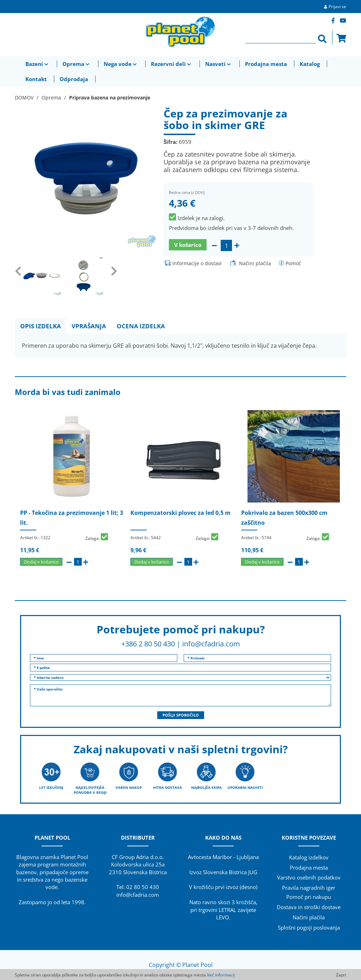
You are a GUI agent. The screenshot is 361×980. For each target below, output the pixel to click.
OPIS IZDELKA (41, 326)
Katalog (310, 64)
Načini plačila (255, 263)
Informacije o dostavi (197, 263)
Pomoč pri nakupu (309, 897)
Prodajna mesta (266, 64)
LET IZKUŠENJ (51, 787)
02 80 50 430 (143, 887)
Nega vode (121, 64)
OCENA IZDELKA (141, 326)
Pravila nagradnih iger (309, 888)
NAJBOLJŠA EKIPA (206, 787)
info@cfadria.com (211, 644)
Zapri (341, 975)
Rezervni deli (172, 64)
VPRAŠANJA (89, 326)
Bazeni (38, 64)
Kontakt (36, 79)
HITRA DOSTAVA (167, 787)
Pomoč (293, 263)
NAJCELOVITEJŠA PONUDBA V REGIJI (90, 790)
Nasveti (219, 64)
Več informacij (221, 975)
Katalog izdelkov (309, 857)
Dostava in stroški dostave (309, 907)
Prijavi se (337, 7)
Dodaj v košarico (41, 562)
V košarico (188, 245)
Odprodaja (74, 79)
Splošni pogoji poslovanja (309, 927)
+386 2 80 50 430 (148, 644)
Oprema (77, 64)
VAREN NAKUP (129, 787)
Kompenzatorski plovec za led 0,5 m (180, 513)
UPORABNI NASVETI (245, 787)
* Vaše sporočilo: (180, 695)
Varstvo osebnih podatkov (309, 877)
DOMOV (24, 98)
